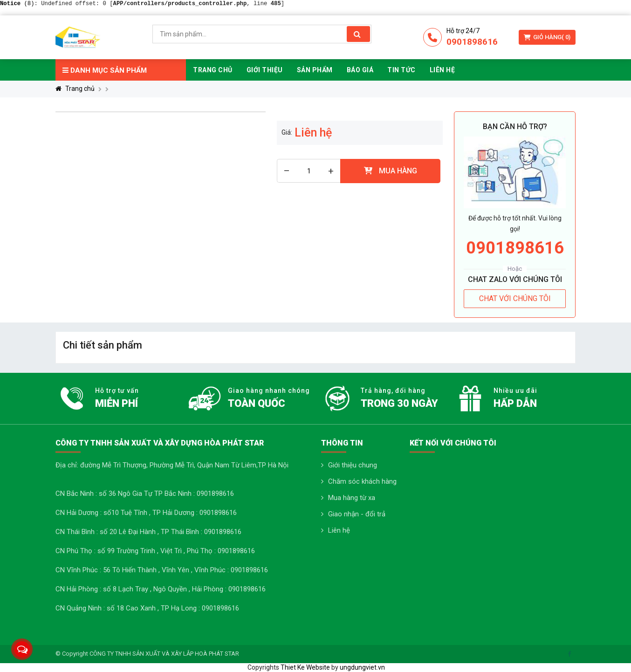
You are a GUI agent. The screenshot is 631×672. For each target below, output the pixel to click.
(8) (17, 4)
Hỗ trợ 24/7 (463, 31)
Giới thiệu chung (353, 465)
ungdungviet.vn (362, 667)
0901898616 (472, 42)
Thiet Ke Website (305, 667)
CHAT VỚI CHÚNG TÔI (515, 298)
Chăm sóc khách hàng (362, 481)
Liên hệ (339, 530)
